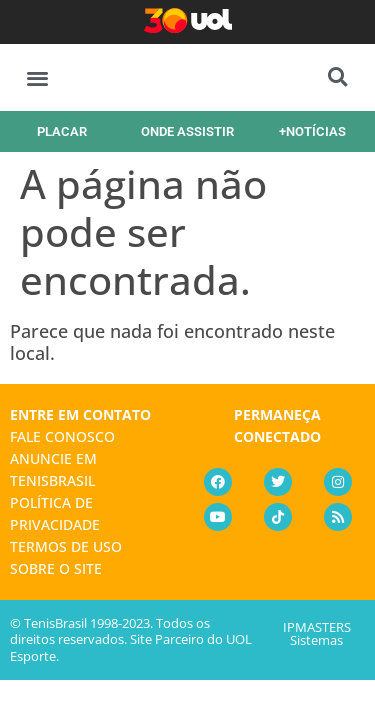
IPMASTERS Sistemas (317, 633)
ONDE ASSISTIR (187, 131)
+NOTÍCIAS (312, 131)
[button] (37, 77)
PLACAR (62, 131)
